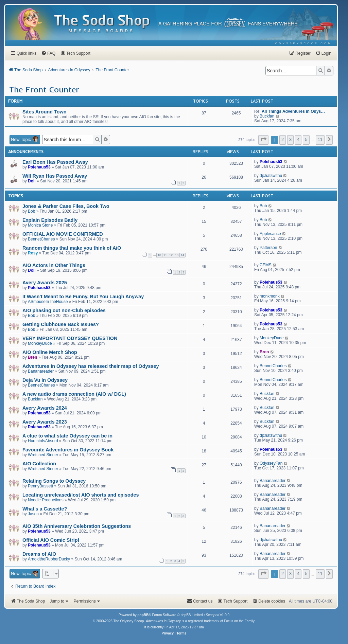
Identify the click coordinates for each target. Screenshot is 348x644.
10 (159, 255)
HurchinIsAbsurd (43, 441)
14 (182, 255)
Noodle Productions (46, 500)
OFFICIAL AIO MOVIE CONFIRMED (63, 234)
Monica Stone (40, 225)
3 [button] (290, 139)
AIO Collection (39, 464)
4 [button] (298, 139)
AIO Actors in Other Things (54, 265)
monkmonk (270, 296)
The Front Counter (44, 89)
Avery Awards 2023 (45, 422)
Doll (32, 181)
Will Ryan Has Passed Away (55, 176)
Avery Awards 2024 (45, 408)
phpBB (143, 615)
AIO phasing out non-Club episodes (64, 310)
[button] (263, 140)
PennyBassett (40, 486)
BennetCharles (41, 239)
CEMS (266, 265)
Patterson (268, 248)
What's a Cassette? (45, 509)
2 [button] (283, 139)
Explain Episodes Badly (50, 220)
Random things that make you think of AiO (72, 248)
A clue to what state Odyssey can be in (67, 436)
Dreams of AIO (39, 554)
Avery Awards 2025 (45, 283)
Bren (32, 357)
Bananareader (41, 371)
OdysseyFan (271, 463)
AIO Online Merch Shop (50, 352)
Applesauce (270, 234)
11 (165, 255)
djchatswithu (271, 176)
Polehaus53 (39, 167)
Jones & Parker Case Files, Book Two (66, 206)
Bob (31, 211)
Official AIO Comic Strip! (51, 540)
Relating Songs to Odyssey (54, 481)
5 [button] (306, 139)
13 (177, 255)
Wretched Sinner (43, 455)
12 (171, 255)
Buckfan (267, 116)
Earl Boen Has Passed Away (55, 162)
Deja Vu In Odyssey (45, 380)
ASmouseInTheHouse (48, 302)
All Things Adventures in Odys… (293, 111)
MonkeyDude (40, 343)
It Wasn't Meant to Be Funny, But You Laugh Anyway (83, 297)
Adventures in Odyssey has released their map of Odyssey (91, 366)
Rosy (33, 253)
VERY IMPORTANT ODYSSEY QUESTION (70, 338)
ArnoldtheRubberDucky (49, 559)
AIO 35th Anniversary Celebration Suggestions (77, 526)
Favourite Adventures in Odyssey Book (68, 450)
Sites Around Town (45, 112)
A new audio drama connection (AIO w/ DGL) (74, 394)
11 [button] (320, 139)
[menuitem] (304, 43)
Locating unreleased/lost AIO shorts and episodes (81, 495)
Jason (33, 514)
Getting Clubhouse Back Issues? (61, 324)
